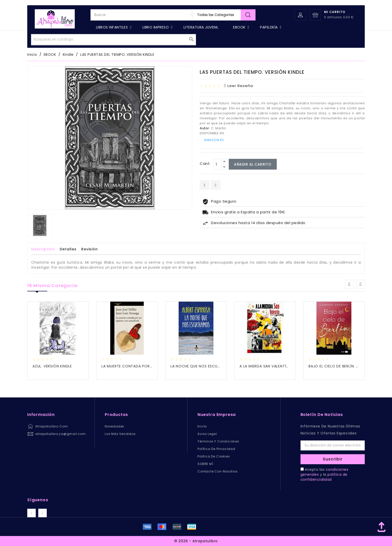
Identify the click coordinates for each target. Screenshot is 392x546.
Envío (202, 426)
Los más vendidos (120, 434)
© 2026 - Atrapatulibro (196, 541)
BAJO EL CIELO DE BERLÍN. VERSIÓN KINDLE (346, 366)
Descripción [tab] (43, 249)
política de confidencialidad (324, 477)
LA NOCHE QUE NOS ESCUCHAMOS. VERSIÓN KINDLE (217, 366)
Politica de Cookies (214, 456)
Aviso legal (207, 434)
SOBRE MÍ (205, 464)
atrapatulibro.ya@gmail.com (60, 434)
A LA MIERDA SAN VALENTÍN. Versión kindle (278, 366)
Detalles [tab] (68, 249)
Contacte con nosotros (218, 471)
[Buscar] (173, 26)
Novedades (114, 426)
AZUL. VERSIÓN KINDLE (52, 366)
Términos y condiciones (218, 441)
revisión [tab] (89, 249)
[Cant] (217, 164)
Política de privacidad (216, 449)
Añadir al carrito (253, 164)
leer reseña (239, 86)
